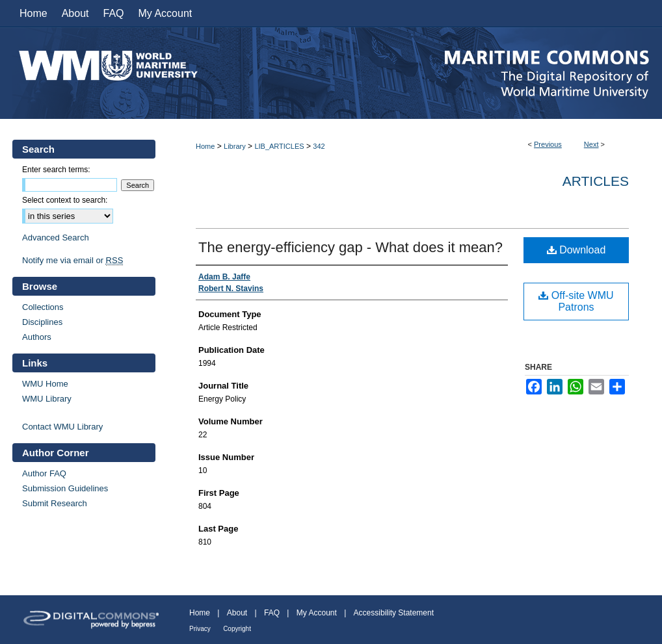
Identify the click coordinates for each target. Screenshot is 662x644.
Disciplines (42, 322)
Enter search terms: (56, 170)
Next (591, 144)
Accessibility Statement (394, 613)
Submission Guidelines (65, 488)
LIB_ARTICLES (279, 146)
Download (576, 250)
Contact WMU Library (62, 427)
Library (235, 146)
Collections (43, 307)
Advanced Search (56, 238)
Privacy (200, 629)
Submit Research (55, 503)
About (237, 613)
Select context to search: (65, 200)
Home (205, 146)
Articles (596, 181)
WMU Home (45, 384)
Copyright (237, 629)
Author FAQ (44, 473)
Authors (37, 337)
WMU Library (47, 399)
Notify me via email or (73, 260)
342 (319, 146)
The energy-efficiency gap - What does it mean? (351, 247)
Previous (548, 144)
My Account (317, 613)
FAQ (272, 613)
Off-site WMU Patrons (576, 301)
